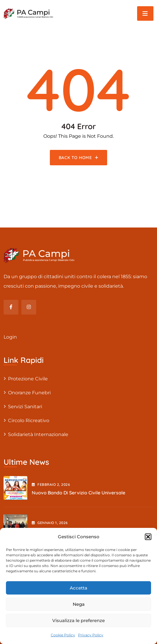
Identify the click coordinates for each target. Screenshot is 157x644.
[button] (148, 537)
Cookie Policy (63, 635)
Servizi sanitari (25, 407)
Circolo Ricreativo (29, 420)
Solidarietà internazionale (38, 434)
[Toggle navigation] (145, 13)
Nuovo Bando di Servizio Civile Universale (78, 493)
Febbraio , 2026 (51, 484)
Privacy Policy (91, 635)
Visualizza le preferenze (78, 620)
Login (10, 337)
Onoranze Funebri (29, 393)
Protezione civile (28, 379)
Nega (79, 604)
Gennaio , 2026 (50, 523)
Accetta (78, 588)
